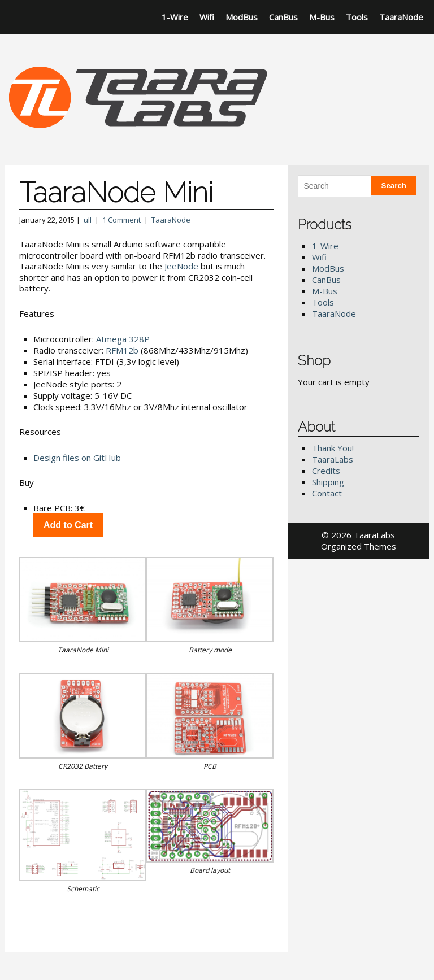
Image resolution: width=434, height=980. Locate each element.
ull (88, 220)
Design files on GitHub (77, 458)
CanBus (283, 17)
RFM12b (122, 350)
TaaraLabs (333, 459)
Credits (326, 471)
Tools (357, 17)
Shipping (328, 482)
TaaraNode (401, 17)
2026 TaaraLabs (363, 535)
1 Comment (121, 220)
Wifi (207, 17)
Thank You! (333, 448)
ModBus (242, 17)
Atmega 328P (123, 339)
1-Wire (175, 17)
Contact (327, 493)
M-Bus (322, 17)
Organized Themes (359, 546)
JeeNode (181, 266)
